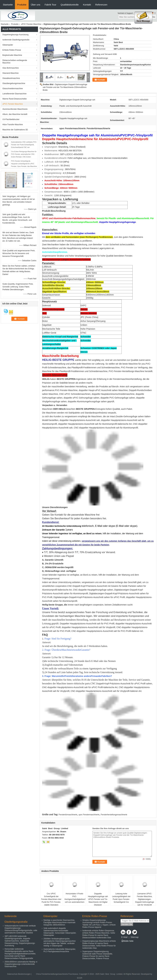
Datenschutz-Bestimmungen (19, 974)
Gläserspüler (8, 45)
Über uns (36, 5)
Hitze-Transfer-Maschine (13, 125)
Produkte (22, 5)
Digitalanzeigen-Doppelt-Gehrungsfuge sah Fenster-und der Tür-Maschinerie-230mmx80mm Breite (65, 87)
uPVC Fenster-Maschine (31, 24)
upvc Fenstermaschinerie (89, 815)
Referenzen (101, 5)
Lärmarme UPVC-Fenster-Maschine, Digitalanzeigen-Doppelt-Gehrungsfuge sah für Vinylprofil (145, 899)
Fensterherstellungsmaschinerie (114, 815)
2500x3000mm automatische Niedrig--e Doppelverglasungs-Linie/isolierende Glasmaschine (21, 964)
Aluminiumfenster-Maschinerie (15, 109)
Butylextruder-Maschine (12, 55)
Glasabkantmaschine (11, 78)
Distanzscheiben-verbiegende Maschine (15, 62)
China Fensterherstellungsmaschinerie (52, 974)
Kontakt (87, 5)
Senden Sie (127, 924)
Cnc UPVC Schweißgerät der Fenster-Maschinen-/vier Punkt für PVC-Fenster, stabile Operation (51, 899)
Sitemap (135, 937)
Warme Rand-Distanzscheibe (15, 99)
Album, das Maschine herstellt (15, 114)
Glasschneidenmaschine (13, 89)
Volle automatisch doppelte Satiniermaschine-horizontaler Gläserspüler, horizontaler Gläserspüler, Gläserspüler (60, 932)
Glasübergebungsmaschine (14, 83)
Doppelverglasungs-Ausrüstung (15, 35)
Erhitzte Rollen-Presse (12, 50)
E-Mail (124, 937)
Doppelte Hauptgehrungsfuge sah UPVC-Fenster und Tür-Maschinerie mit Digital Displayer (98, 899)
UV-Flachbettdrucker (11, 119)
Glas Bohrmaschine (11, 68)
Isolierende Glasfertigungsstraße (16, 40)
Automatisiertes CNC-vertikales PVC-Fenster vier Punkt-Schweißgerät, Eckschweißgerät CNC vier (24, 145)
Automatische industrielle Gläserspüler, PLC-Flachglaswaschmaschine (60, 950)
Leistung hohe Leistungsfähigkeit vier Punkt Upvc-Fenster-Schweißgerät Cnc (121, 898)
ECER (80, 978)
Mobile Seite (127, 941)
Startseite (8, 5)
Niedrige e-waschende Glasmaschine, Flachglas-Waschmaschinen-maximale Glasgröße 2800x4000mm (60, 922)
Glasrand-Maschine (11, 73)
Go (154, 17)
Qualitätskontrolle (70, 5)
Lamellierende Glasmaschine (15, 94)
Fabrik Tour (50, 5)
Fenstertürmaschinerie (68, 815)
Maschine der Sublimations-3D (15, 130)
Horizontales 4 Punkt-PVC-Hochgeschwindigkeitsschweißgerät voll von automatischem (75, 898)
